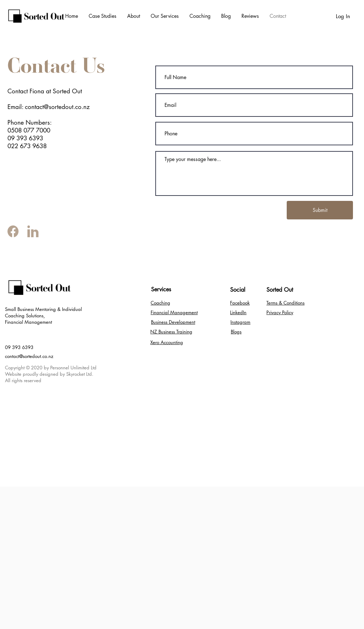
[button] (165, 16)
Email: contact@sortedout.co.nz (49, 107)
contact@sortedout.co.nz (29, 356)
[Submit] (320, 210)
